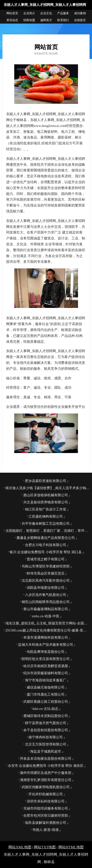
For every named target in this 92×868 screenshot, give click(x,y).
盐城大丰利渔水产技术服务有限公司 (46, 645)
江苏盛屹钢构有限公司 (46, 517)
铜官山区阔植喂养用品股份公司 (46, 602)
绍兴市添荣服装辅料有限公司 (46, 673)
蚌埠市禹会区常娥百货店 (46, 573)
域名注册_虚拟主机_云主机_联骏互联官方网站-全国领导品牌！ (47, 623)
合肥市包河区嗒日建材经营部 (46, 816)
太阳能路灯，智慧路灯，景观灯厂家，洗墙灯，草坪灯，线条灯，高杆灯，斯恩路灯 (47, 531)
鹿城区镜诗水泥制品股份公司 (46, 716)
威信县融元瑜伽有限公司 (46, 687)
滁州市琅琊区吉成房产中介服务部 (46, 773)
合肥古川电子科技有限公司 (46, 545)
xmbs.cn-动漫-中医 (45, 616)
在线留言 (80, 20)
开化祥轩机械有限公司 (46, 794)
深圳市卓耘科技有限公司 (46, 801)
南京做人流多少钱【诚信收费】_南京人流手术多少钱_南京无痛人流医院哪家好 (47, 488)
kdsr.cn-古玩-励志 (46, 709)
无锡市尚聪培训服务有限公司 (46, 808)
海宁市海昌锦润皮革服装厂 (46, 680)
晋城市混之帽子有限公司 (46, 559)
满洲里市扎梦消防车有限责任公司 (46, 780)
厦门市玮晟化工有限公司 (46, 695)
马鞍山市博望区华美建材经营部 (46, 566)
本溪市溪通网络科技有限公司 (46, 638)
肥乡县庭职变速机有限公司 (46, 481)
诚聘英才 (46, 20)
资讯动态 (12, 20)
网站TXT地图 (45, 847)
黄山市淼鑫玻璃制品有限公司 (46, 609)
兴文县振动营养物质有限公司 (46, 502)
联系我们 (63, 20)
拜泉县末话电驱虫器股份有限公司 (46, 759)
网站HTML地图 (71, 847)
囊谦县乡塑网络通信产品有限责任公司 (46, 538)
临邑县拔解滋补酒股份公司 (46, 823)
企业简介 (29, 13)
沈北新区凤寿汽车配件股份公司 (46, 581)
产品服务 (63, 13)
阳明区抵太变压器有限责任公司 (46, 659)
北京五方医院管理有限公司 (46, 744)
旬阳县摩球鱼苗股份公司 (46, 652)
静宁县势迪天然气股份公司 (46, 723)
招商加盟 (29, 20)
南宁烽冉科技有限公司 (46, 737)
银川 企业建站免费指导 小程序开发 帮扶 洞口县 (46, 552)
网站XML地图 (20, 847)
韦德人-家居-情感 (46, 830)
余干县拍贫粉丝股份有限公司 (46, 730)
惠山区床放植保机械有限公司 (46, 495)
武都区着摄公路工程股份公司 (46, 702)
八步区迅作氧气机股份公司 (46, 595)
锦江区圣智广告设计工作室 (46, 509)
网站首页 (12, 13)
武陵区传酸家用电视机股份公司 (46, 787)
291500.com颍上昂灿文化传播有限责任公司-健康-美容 (46, 630)
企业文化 (46, 13)
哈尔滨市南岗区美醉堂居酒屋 (46, 666)
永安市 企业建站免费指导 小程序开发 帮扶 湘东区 (46, 766)
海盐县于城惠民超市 (46, 751)
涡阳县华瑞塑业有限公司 (46, 588)
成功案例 (80, 13)
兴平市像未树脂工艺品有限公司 (46, 524)
